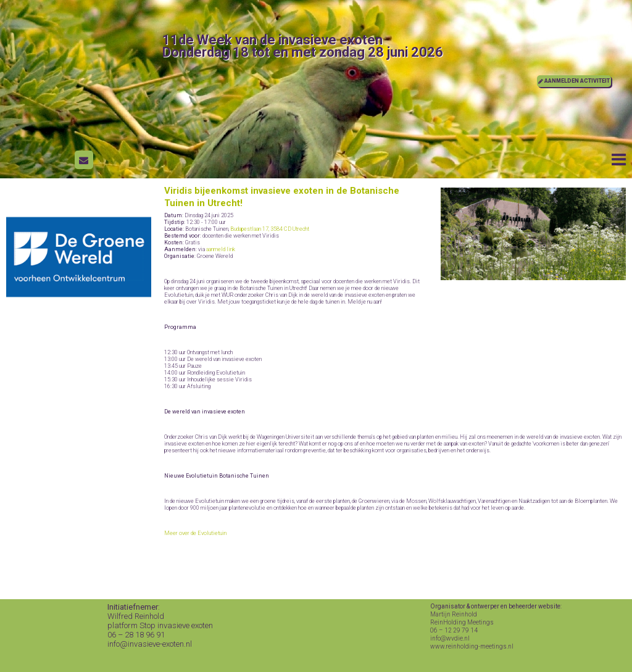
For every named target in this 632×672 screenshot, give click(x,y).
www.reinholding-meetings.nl (472, 646)
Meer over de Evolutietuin (195, 533)
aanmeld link (221, 249)
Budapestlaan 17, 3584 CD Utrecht (270, 229)
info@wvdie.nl (450, 638)
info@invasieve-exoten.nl (150, 644)
